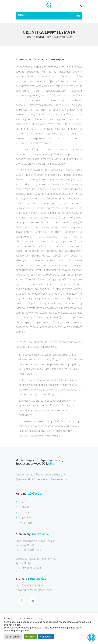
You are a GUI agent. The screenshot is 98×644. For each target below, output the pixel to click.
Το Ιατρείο (24, 512)
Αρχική (22, 501)
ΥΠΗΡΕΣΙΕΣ (39, 37)
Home (28, 37)
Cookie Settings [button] (13, 637)
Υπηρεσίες (25, 518)
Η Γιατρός (24, 507)
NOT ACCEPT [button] (46, 637)
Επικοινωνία (25, 523)
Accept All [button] (31, 637)
